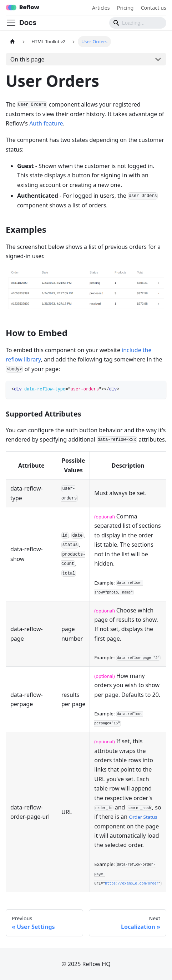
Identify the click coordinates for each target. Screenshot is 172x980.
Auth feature (46, 123)
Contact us (153, 8)
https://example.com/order (132, 883)
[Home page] (12, 42)
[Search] (138, 23)
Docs (28, 23)
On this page (27, 59)
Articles (101, 8)
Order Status (143, 817)
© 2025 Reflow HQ (86, 964)
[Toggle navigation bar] (11, 23)
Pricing (125, 8)
